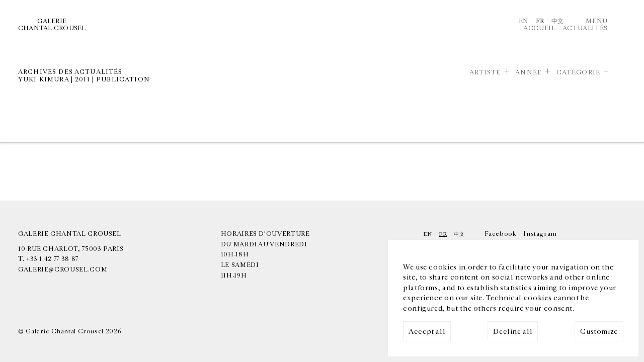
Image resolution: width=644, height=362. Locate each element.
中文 (558, 21)
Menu (597, 21)
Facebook (500, 234)
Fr (540, 21)
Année (529, 72)
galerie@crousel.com (63, 269)
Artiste (485, 72)
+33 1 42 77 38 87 (52, 259)
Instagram (540, 234)
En (524, 21)
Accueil (539, 28)
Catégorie (578, 72)
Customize (599, 332)
